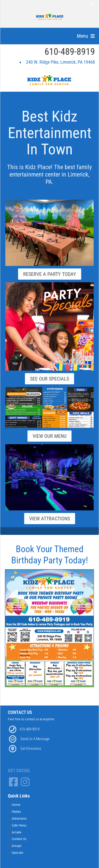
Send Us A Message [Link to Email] (35, 739)
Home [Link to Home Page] (16, 805)
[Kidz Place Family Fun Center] (50, 18)
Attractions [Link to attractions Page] (19, 818)
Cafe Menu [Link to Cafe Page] (19, 825)
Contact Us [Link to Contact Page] (19, 839)
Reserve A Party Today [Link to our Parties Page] (50, 274)
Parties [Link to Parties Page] (16, 812)
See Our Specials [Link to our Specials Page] (49, 379)
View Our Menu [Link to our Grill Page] (49, 436)
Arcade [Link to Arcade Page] (17, 832)
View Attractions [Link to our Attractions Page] (50, 519)
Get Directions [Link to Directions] (31, 749)
